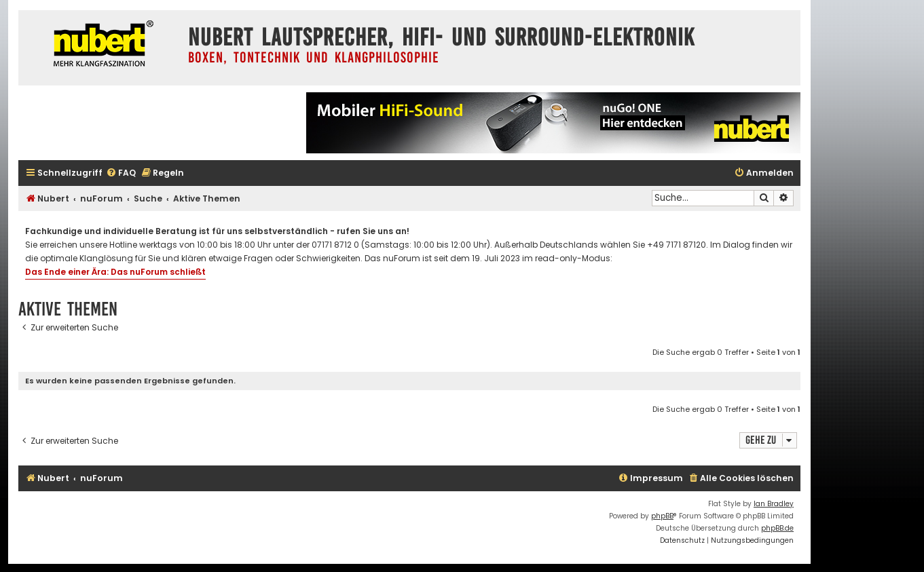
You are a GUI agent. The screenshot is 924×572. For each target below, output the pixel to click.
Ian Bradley (774, 504)
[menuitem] (121, 173)
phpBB (662, 516)
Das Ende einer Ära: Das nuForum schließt (115, 272)
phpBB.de (777, 528)
